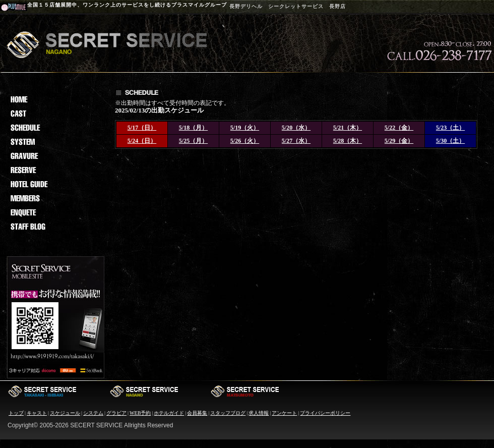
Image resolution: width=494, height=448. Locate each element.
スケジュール (65, 413)
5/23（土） (450, 128)
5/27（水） (296, 141)
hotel (54, 184)
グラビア (116, 413)
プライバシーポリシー (325, 413)
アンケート (284, 413)
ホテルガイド (169, 413)
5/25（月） (193, 141)
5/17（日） (142, 128)
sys (54, 142)
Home (54, 99)
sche (54, 128)
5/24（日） (142, 141)
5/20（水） (296, 128)
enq (54, 212)
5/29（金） (399, 141)
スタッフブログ (228, 413)
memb (54, 198)
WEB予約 (140, 413)
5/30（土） (450, 141)
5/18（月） (193, 128)
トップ (16, 413)
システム (93, 413)
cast (54, 114)
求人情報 (259, 413)
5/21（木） (348, 128)
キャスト (37, 413)
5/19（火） (245, 128)
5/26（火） (245, 141)
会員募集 (197, 413)
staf (54, 227)
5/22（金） (399, 128)
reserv (54, 170)
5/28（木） (348, 141)
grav (54, 156)
